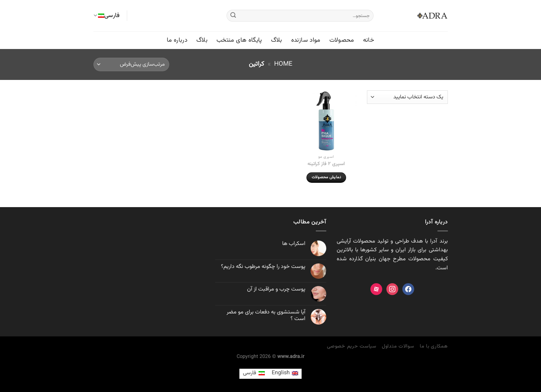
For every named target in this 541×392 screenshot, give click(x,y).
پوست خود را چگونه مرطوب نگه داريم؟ (263, 267)
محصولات (342, 40)
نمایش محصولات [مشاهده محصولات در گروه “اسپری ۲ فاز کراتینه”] (326, 177)
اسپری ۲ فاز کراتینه (326, 164)
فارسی (107, 15)
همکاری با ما (434, 346)
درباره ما (177, 40)
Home (283, 64)
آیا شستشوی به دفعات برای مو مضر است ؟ (266, 316)
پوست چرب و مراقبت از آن (276, 289)
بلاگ (277, 40)
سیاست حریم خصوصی (352, 346)
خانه (369, 40)
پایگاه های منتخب (239, 40)
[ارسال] (233, 16)
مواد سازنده (306, 40)
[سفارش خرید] (131, 64)
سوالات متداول (398, 346)
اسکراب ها (294, 244)
